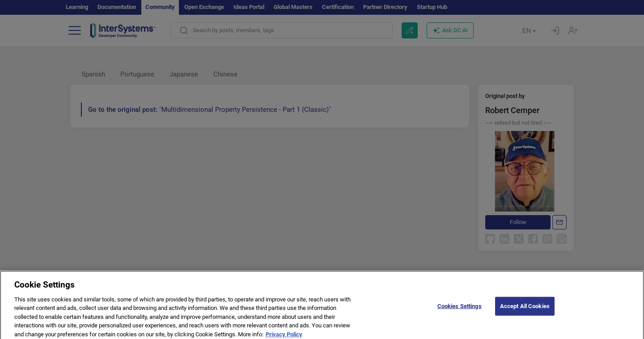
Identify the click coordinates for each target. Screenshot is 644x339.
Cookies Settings (460, 312)
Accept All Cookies (525, 312)
